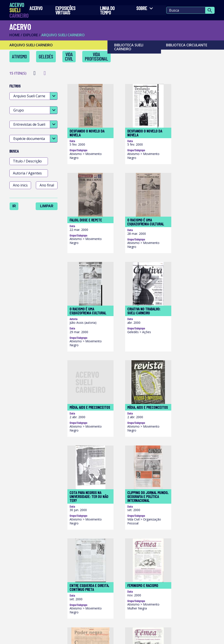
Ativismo (21, 59)
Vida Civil (71, 59)
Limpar (48, 207)
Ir (16, 207)
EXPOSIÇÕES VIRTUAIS (65, 11)
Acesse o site (109, 580)
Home (16, 37)
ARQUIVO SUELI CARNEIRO (65, 37)
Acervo (38, 9)
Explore (32, 37)
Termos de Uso (25, 637)
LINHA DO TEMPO (107, 11)
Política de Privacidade (78, 637)
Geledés (47, 59)
